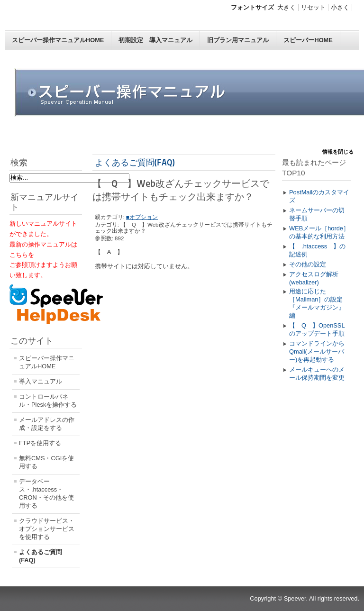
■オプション (142, 217)
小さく (340, 7)
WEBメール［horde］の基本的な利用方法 (319, 232)
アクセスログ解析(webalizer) (314, 278)
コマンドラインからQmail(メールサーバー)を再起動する (317, 351)
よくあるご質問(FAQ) (41, 556)
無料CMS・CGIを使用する (46, 462)
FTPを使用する (40, 443)
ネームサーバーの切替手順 (317, 214)
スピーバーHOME (308, 40)
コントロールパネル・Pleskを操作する (48, 401)
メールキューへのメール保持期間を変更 (317, 374)
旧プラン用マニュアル (238, 40)
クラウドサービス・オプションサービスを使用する (47, 529)
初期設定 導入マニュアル (155, 40)
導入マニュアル (41, 381)
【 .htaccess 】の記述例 (317, 250)
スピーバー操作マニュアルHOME (58, 40)
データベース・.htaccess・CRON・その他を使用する (46, 493)
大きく (287, 7)
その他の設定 (308, 264)
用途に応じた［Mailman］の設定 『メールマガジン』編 (319, 303)
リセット (313, 7)
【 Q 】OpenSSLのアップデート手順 (317, 329)
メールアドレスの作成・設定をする (47, 424)
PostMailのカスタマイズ (319, 196)
